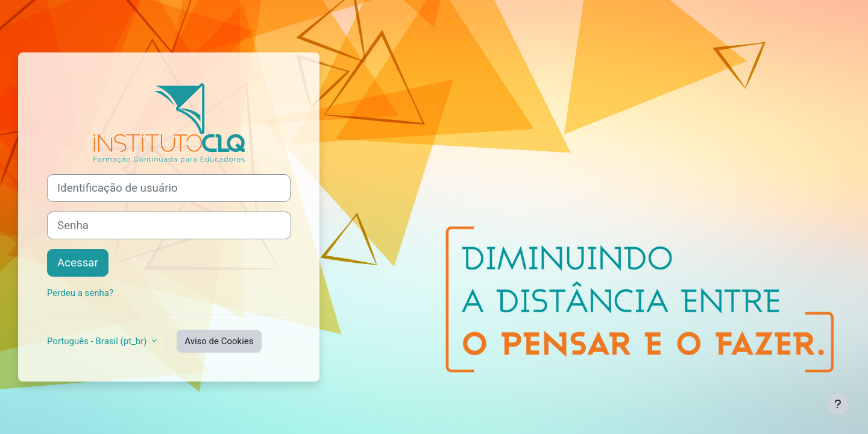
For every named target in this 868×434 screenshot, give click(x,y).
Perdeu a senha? (80, 293)
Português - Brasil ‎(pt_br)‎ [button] (98, 341)
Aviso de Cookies (219, 341)
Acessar (78, 263)
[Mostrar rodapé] (838, 404)
